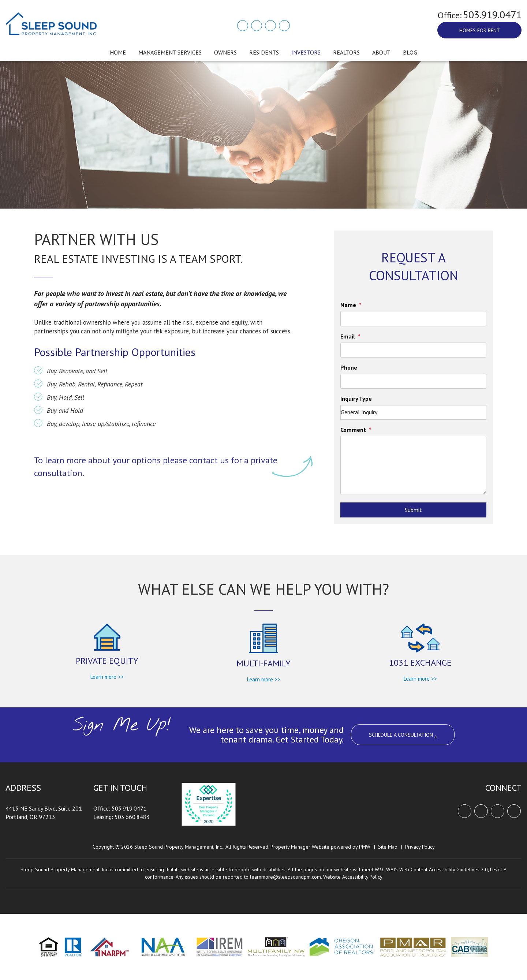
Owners (225, 52)
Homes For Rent (480, 30)
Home (118, 52)
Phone (349, 367)
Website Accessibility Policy (353, 877)
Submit (413, 510)
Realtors (346, 52)
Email (348, 336)
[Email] (413, 350)
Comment (353, 430)
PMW (365, 847)
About (381, 52)
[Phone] (413, 381)
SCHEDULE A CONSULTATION (403, 736)
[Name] (413, 319)
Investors (306, 52)
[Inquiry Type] (413, 412)
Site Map (388, 847)
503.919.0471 (492, 14)
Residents (264, 52)
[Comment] (413, 465)
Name (348, 305)
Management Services (170, 52)
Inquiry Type (356, 399)
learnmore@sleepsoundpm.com (285, 877)
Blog (410, 52)
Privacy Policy (420, 847)
